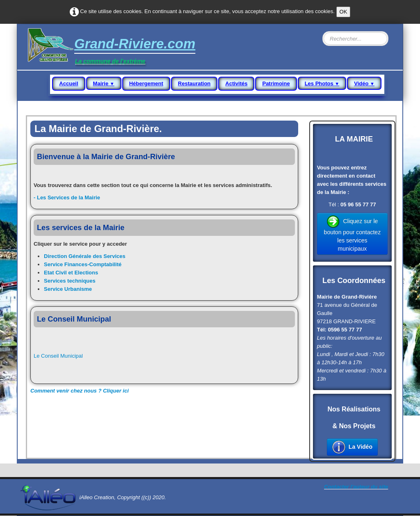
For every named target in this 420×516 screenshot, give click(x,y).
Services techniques (70, 281)
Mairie (104, 83)
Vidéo (364, 83)
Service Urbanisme (68, 289)
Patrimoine (276, 83)
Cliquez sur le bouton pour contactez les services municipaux (353, 233)
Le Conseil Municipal (58, 356)
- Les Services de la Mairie (67, 197)
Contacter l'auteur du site (356, 487)
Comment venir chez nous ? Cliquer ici (80, 391)
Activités (236, 83)
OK (344, 12)
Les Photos (322, 83)
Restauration (194, 83)
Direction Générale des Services (85, 256)
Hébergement (146, 83)
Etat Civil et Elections (71, 273)
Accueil (68, 83)
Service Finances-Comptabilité (83, 264)
